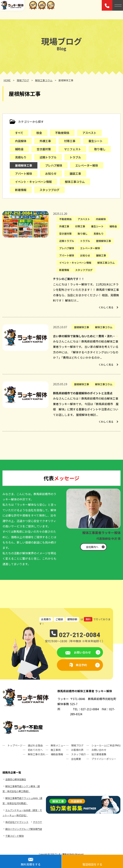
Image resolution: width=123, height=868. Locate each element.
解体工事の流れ (37, 754)
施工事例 (56, 750)
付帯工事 (70, 141)
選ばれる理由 (35, 745)
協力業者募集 (99, 754)
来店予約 (81, 665)
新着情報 (21, 190)
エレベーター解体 (87, 165)
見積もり (21, 157)
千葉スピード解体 (15, 836)
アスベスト (89, 133)
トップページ (15, 745)
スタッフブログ (49, 190)
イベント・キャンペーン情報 (33, 182)
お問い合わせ (82, 652)
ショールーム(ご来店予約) (106, 745)
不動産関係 (62, 133)
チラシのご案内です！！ (69, 279)
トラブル (75, 157)
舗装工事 (75, 173)
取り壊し (100, 149)
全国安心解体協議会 (16, 779)
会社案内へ (92, 547)
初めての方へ (35, 750)
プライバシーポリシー (104, 759)
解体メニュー (58, 745)
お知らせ (51, 173)
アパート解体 (24, 173)
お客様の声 (77, 750)
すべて (19, 133)
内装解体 (21, 141)
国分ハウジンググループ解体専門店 (24, 829)
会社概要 (76, 759)
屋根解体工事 (24, 165)
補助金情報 (57, 754)
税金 (39, 133)
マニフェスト (72, 149)
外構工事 (45, 141)
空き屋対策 (44, 149)
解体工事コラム (75, 182)
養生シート (96, 141)
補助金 (19, 149)
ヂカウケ (38, 822)
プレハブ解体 (54, 165)
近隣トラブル (48, 157)
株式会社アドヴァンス (17, 822)
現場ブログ (77, 745)
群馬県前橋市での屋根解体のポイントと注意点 (83, 393)
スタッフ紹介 (79, 754)
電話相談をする (92, 864)
